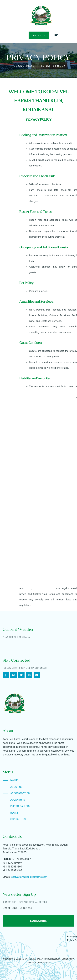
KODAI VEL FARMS (31, 959)
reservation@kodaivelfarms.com (29, 877)
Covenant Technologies (39, 963)
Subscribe (38, 921)
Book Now (39, 35)
